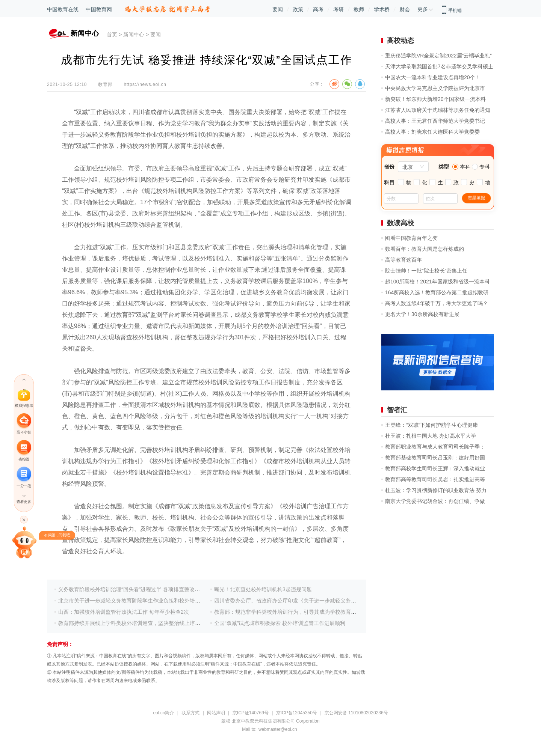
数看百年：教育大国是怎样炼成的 (425, 249)
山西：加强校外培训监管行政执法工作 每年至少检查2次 (124, 612)
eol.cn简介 (163, 713)
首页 (112, 35)
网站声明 (216, 713)
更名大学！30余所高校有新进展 (422, 314)
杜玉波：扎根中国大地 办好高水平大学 (431, 436)
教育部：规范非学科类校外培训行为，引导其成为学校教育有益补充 (293, 612)
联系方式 (190, 713)
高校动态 (400, 41)
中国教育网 (99, 9)
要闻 (278, 9)
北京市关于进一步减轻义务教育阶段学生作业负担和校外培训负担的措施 (142, 601)
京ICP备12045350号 (297, 713)
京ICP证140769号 (251, 713)
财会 (405, 9)
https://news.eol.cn (145, 84)
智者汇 (397, 410)
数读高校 (400, 223)
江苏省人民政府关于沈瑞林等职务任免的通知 (438, 110)
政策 (298, 9)
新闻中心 (134, 35)
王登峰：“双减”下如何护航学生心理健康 (431, 425)
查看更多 (24, 502)
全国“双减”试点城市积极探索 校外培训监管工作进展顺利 (280, 623)
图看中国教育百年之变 (411, 238)
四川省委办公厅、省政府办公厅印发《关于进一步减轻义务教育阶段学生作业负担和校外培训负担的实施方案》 (343, 601)
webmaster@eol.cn (278, 729)
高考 (318, 9)
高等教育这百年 (403, 260)
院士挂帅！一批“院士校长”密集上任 (426, 271)
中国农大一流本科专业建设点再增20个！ (433, 77)
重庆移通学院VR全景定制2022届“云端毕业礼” (438, 56)
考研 (339, 9)
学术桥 (382, 9)
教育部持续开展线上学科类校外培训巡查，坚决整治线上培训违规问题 (140, 623)
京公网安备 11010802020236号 (356, 713)
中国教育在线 (63, 9)
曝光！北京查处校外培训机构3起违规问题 (263, 589)
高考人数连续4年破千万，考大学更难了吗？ (437, 303)
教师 (359, 9)
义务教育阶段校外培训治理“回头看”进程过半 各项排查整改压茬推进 (137, 589)
